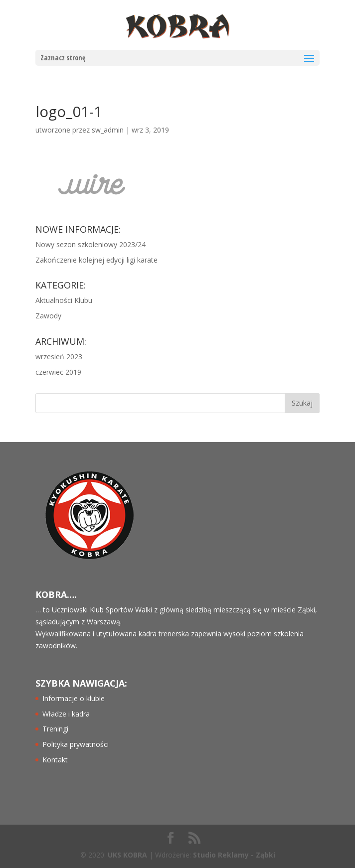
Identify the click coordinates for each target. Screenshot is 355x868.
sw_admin (108, 130)
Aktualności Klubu (64, 300)
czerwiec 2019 (58, 372)
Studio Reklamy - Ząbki (234, 855)
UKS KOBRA (127, 855)
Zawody (48, 316)
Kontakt (55, 760)
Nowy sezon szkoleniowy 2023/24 (90, 244)
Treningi (55, 729)
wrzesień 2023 (59, 357)
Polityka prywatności (76, 744)
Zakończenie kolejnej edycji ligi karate (96, 260)
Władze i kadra (66, 714)
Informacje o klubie (74, 698)
